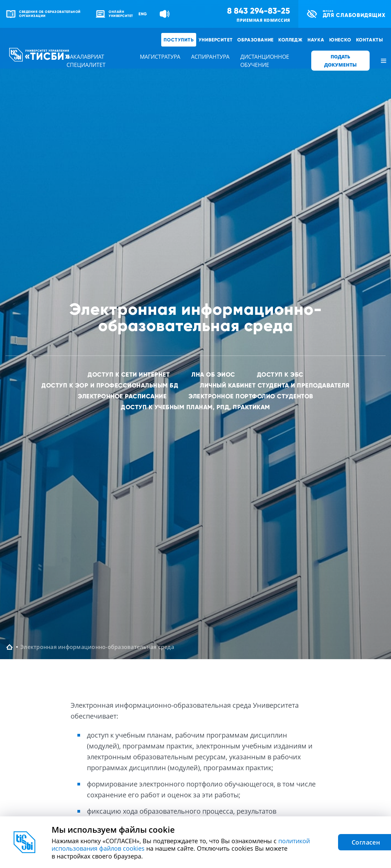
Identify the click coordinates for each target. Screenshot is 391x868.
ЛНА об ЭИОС (213, 374)
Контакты (370, 40)
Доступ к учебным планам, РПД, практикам (195, 407)
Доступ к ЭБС (280, 374)
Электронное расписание (122, 396)
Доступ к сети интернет (129, 374)
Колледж (291, 40)
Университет (216, 40)
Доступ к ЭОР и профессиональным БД (110, 385)
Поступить (179, 40)
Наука (316, 40)
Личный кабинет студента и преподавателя (275, 385)
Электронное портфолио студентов (251, 396)
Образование (255, 40)
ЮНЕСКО (340, 40)
